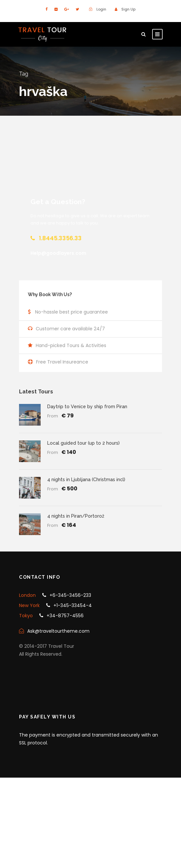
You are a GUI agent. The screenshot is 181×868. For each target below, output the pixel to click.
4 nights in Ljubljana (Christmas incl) (86, 480)
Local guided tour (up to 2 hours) (83, 443)
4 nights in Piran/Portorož (76, 516)
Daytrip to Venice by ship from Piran (87, 407)
